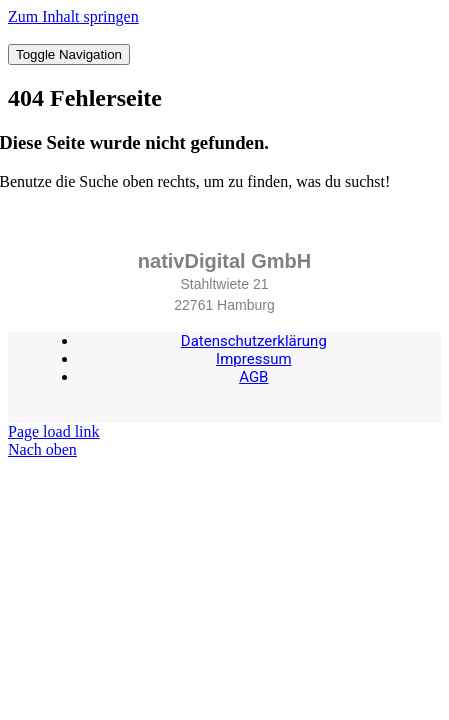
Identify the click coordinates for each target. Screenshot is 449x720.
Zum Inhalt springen (73, 16)
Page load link (54, 431)
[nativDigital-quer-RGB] (224, 34)
